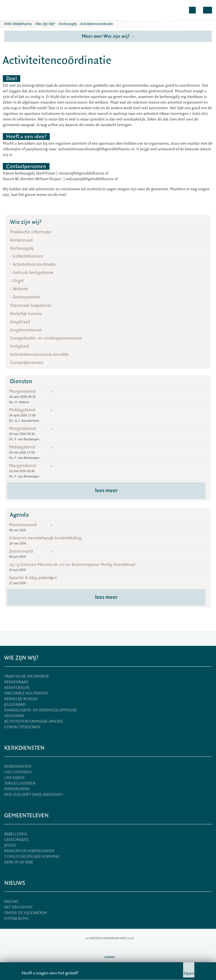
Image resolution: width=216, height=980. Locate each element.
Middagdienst (108, 415)
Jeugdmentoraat (26, 330)
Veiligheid (20, 346)
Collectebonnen (28, 256)
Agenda (19, 515)
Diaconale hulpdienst (31, 305)
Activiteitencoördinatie (97, 24)
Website (20, 289)
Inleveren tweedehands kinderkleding (108, 540)
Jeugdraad (20, 322)
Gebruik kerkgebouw (33, 273)
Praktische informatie (31, 232)
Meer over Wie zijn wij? (108, 36)
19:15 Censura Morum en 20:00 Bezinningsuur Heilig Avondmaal (108, 567)
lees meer (106, 490)
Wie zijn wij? (45, 24)
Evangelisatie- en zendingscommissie (46, 338)
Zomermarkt (108, 554)
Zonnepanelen (26, 297)
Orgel (18, 281)
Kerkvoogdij (68, 24)
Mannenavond (108, 527)
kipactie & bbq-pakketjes (108, 580)
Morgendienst (108, 396)
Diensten (21, 381)
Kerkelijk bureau (26, 314)
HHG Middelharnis (18, 24)
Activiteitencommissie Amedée (40, 354)
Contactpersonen (27, 363)
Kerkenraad (21, 240)
